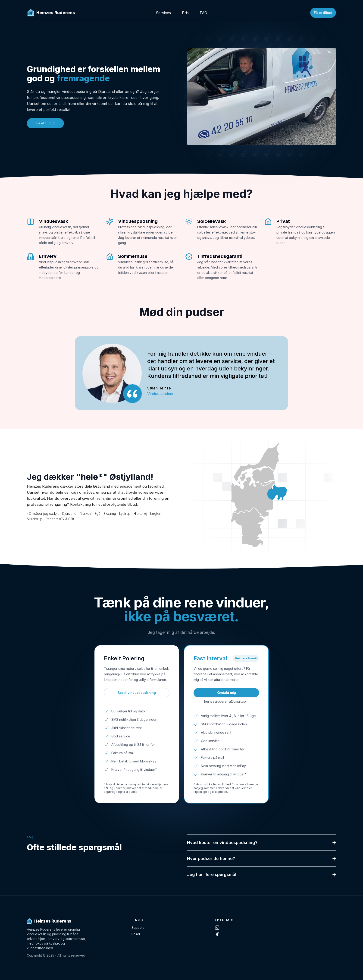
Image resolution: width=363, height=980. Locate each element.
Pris (185, 13)
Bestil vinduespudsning (137, 693)
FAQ (203, 13)
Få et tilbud (323, 13)
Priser (136, 934)
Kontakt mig (226, 693)
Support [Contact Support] (138, 928)
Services (163, 13)
